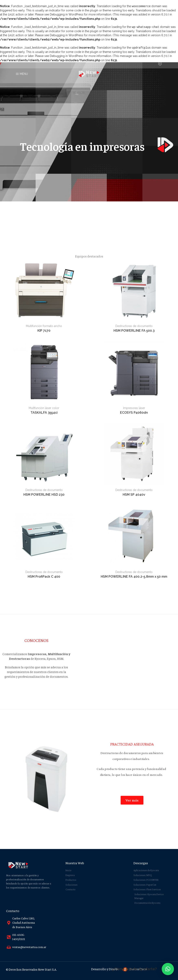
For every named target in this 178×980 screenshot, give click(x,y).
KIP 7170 (44, 609)
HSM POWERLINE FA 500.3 (134, 609)
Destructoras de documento (134, 605)
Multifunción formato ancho (44, 605)
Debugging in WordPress (67, 14)
